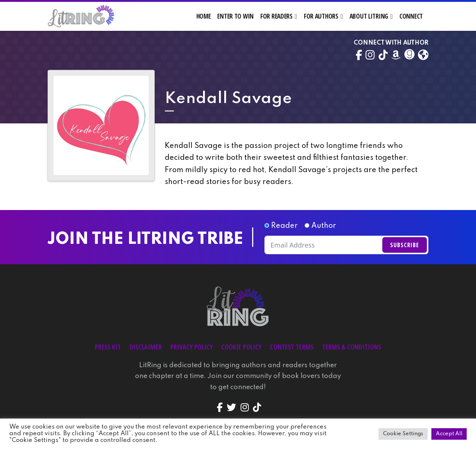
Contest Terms (292, 347)
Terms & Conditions (352, 347)
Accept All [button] (449, 434)
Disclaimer (146, 347)
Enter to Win (235, 16)
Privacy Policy (192, 347)
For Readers (276, 16)
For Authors (321, 16)
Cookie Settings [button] (403, 434)
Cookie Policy (241, 347)
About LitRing (369, 16)
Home (204, 16)
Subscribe (405, 245)
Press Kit (108, 347)
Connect (411, 16)
